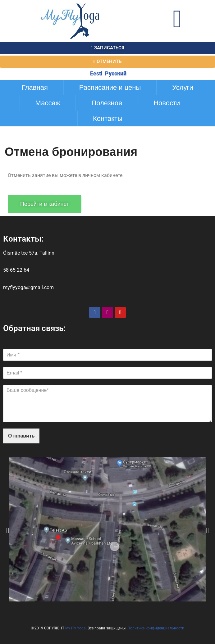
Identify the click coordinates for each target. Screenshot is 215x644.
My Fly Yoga (75, 628)
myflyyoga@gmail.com (28, 287)
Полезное (107, 103)
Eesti (96, 73)
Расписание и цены (110, 87)
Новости (167, 103)
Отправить (21, 436)
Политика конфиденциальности (156, 628)
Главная (35, 87)
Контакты (108, 118)
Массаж (48, 103)
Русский (115, 73)
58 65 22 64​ (16, 270)
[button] (8, 531)
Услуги (183, 87)
